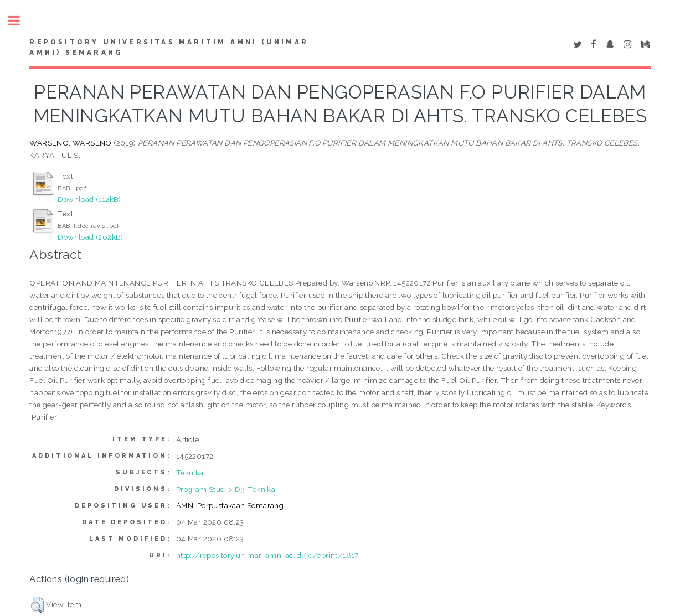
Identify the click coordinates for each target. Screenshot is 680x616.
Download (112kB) (89, 199)
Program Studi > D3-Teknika (226, 489)
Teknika (190, 473)
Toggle (20, 21)
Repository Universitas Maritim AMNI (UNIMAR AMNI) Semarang (169, 48)
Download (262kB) (90, 237)
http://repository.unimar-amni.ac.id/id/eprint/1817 (267, 555)
